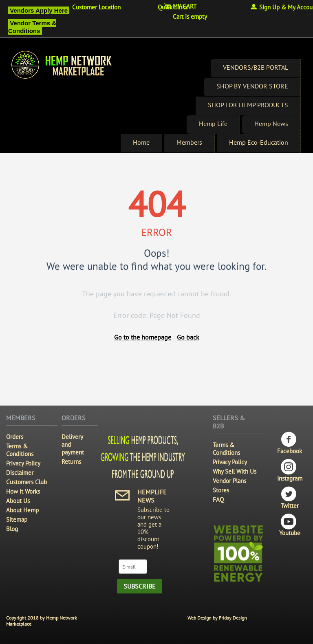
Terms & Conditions (20, 450)
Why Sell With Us (235, 471)
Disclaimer (20, 473)
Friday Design (233, 618)
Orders (15, 437)
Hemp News (271, 124)
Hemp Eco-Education (259, 142)
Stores (221, 490)
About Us (18, 501)
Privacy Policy (23, 463)
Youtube (290, 525)
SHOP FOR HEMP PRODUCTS (248, 105)
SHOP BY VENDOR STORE (252, 86)
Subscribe (140, 586)
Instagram (290, 471)
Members (189, 142)
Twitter (290, 498)
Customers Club (26, 482)
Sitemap (17, 519)
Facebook (290, 443)
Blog (12, 529)
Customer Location (96, 7)
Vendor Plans (229, 481)
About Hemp (22, 510)
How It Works (23, 491)
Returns (71, 462)
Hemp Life (213, 124)
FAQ (218, 500)
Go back (188, 337)
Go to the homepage (143, 337)
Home (141, 142)
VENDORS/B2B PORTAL (256, 67)
